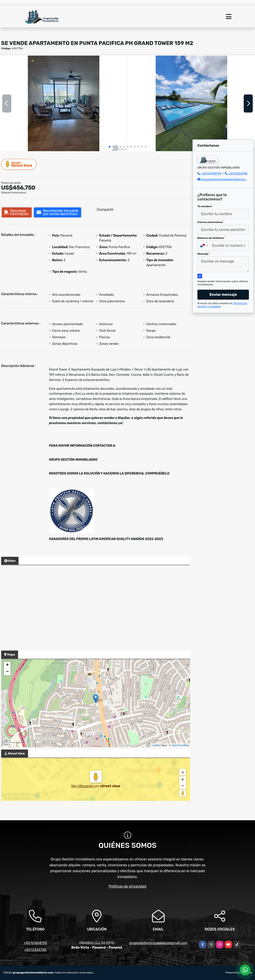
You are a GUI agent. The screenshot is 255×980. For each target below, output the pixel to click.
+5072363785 (238, 173)
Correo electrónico (211, 222)
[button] (110, 147)
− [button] (7, 672)
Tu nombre (205, 206)
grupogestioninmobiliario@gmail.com (226, 179)
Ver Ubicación (83, 786)
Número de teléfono (211, 238)
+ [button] (7, 665)
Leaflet (156, 745)
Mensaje (204, 254)
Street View (19, 164)
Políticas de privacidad (127, 886)
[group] (64, 103)
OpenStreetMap (180, 745)
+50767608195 (211, 173)
